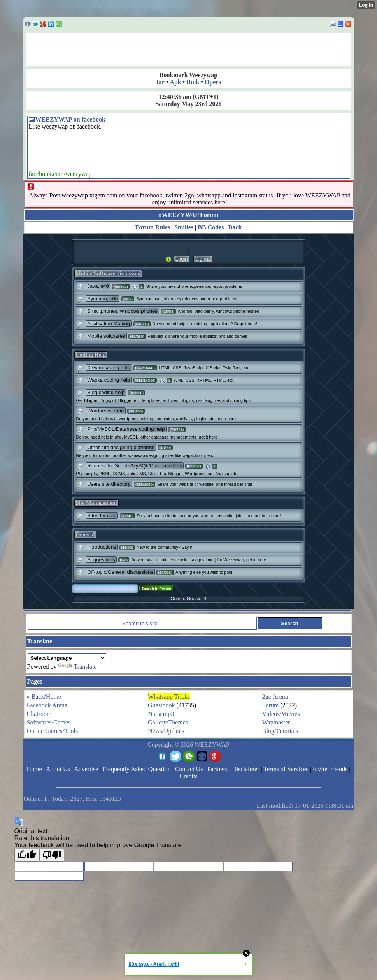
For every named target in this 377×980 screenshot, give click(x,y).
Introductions (102, 547)
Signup (203, 259)
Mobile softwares (106, 336)
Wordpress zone (105, 411)
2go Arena (275, 697)
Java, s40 (98, 286)
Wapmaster (276, 722)
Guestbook (161, 705)
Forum (271, 705)
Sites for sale (102, 516)
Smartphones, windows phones (122, 311)
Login (182, 259)
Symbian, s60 (103, 299)
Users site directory (109, 484)
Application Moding (109, 323)
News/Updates (166, 731)
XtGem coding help (109, 367)
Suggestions (101, 560)
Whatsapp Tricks (169, 697)
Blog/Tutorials (280, 731)
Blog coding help (106, 392)
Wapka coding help (109, 380)
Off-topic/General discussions (120, 572)
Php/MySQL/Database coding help (126, 429)
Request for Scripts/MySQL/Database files (135, 466)
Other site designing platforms (121, 447)
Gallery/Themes (168, 722)
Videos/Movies (281, 714)
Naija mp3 (161, 714)
